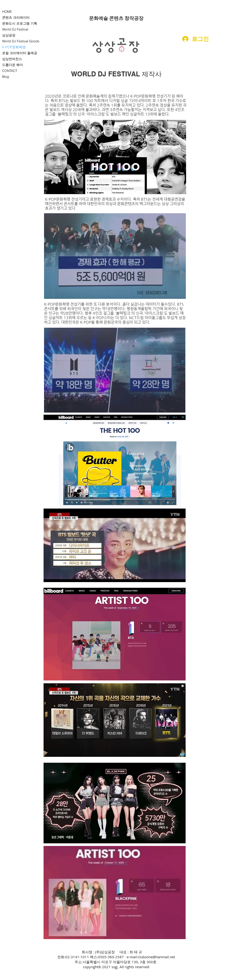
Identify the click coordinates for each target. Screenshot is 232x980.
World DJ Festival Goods (21, 41)
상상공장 (9, 35)
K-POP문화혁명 (14, 47)
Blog (6, 77)
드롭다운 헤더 (13, 65)
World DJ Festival (15, 29)
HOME (7, 12)
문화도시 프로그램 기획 (20, 23)
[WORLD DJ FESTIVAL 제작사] (116, 74)
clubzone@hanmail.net (156, 957)
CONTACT (10, 71)
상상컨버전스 (12, 59)
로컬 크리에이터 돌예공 (20, 53)
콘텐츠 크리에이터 (16, 17)
